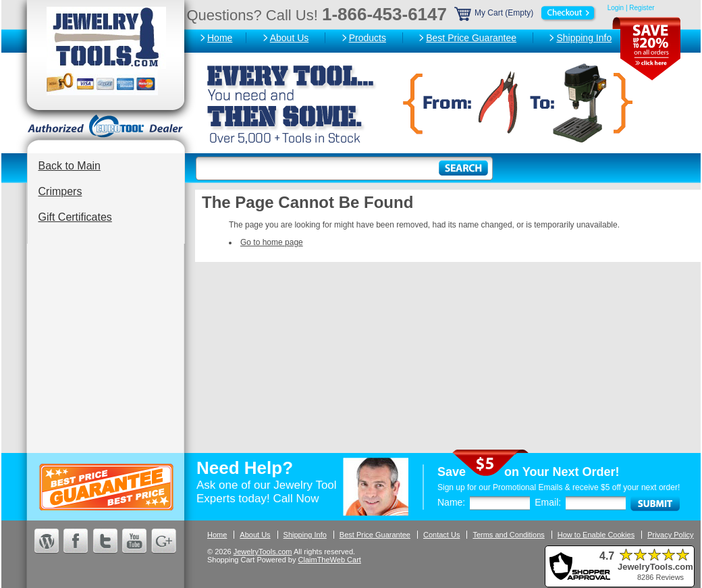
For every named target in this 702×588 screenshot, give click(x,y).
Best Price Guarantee (471, 38)
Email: (548, 502)
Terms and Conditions (508, 535)
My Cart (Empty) (526, 13)
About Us (290, 38)
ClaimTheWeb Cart (330, 560)
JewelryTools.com (263, 552)
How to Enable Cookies (596, 535)
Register (642, 8)
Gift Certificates (75, 217)
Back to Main (70, 166)
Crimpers (60, 191)
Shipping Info (584, 38)
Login (616, 8)
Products (368, 38)
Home (220, 38)
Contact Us (441, 535)
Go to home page (272, 242)
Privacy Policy (670, 535)
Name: (451, 502)
